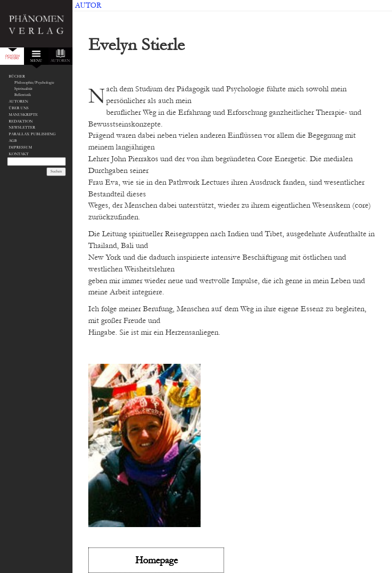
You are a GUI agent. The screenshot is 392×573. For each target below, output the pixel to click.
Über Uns (19, 108)
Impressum (20, 147)
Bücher (17, 76)
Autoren (18, 101)
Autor (88, 5)
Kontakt (19, 154)
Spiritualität (23, 89)
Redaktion (21, 121)
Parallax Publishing (32, 134)
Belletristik (23, 95)
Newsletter (22, 127)
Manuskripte (23, 115)
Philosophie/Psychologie (34, 82)
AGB (13, 141)
